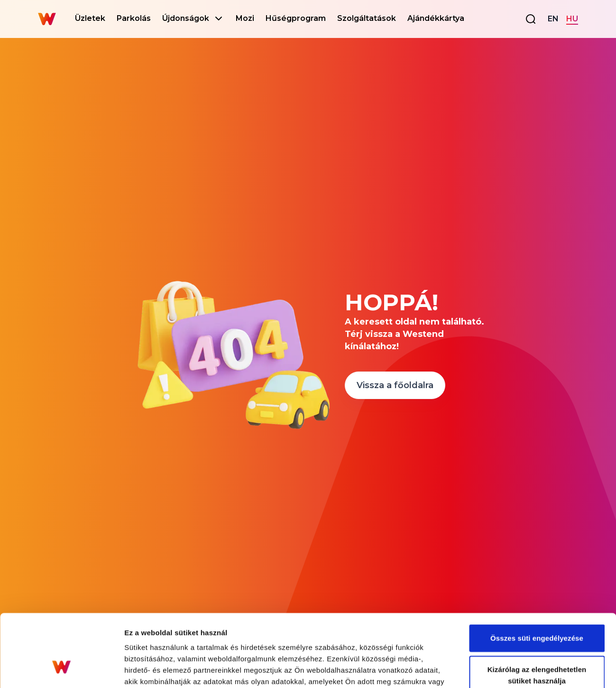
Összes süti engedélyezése (537, 576)
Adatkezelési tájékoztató (352, 631)
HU (572, 19)
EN (553, 19)
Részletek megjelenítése (539, 669)
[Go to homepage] (47, 19)
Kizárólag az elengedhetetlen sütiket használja (537, 613)
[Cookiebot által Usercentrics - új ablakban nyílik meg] (61, 669)
